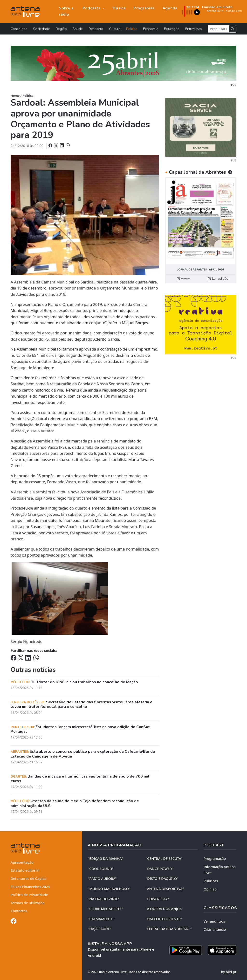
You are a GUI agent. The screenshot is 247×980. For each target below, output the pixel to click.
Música (119, 8)
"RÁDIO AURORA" (102, 879)
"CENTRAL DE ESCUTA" (164, 859)
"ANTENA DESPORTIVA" (165, 889)
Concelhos (19, 29)
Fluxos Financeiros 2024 (30, 887)
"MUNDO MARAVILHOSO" (109, 889)
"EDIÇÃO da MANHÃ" (105, 859)
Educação (172, 29)
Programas (144, 8)
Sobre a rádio (66, 11)
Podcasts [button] (92, 8)
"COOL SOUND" (101, 869)
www (183, 278)
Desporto (96, 29)
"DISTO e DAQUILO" (162, 879)
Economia (151, 29)
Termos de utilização (28, 903)
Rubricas (211, 881)
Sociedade (41, 29)
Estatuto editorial (25, 870)
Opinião (210, 889)
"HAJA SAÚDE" (99, 929)
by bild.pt (229, 972)
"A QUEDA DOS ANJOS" (164, 909)
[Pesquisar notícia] (218, 29)
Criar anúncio (215, 929)
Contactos (19, 911)
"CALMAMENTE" (101, 919)
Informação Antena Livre (220, 870)
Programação (215, 859)
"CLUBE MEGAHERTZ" (105, 909)
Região (61, 29)
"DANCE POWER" (160, 869)
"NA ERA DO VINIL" (103, 899)
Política (132, 29)
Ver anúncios (214, 921)
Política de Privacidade (29, 895)
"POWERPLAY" (157, 899)
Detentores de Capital (29, 879)
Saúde (78, 29)
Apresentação (22, 862)
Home (15, 96)
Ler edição (218, 278)
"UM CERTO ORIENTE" (164, 919)
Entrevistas (194, 29)
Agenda (170, 8)
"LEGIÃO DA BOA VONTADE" (169, 929)
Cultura (115, 29)
